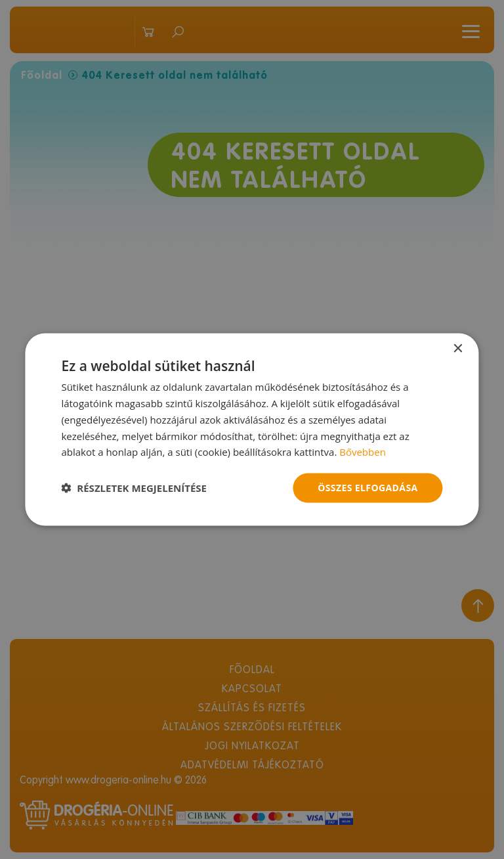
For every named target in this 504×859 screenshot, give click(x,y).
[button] (134, 488)
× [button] (458, 349)
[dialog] (252, 429)
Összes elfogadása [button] (367, 488)
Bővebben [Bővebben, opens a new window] (363, 452)
